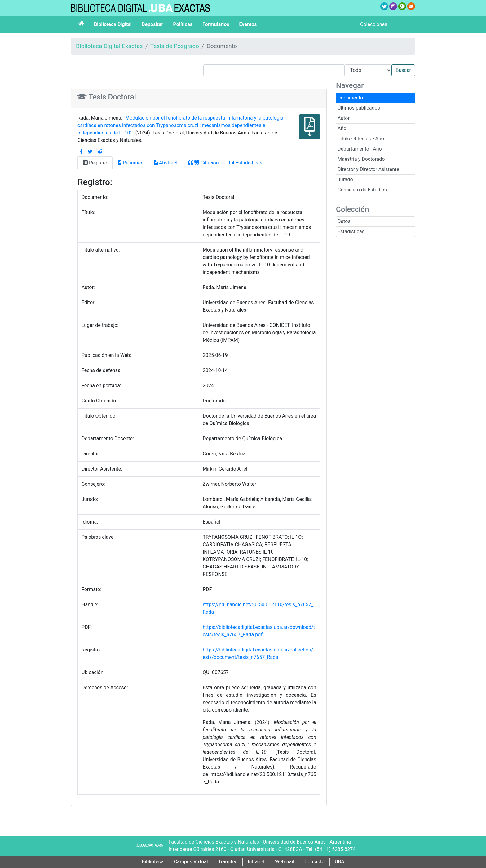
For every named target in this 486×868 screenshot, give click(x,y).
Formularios (216, 24)
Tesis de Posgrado (175, 46)
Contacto (314, 862)
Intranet (256, 862)
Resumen (131, 163)
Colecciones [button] (374, 24)
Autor (344, 118)
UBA (340, 862)
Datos (344, 221)
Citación (203, 163)
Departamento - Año (360, 149)
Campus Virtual (191, 862)
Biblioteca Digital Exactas (109, 46)
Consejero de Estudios (362, 190)
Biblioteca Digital (113, 24)
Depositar (152, 24)
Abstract (166, 163)
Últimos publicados (359, 108)
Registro (95, 163)
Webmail (285, 862)
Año (342, 128)
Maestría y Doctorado (361, 159)
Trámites (228, 862)
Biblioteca (153, 862)
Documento (350, 98)
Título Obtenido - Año (361, 139)
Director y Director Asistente (368, 169)
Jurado (345, 180)
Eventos (248, 24)
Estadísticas (351, 232)
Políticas (183, 24)
